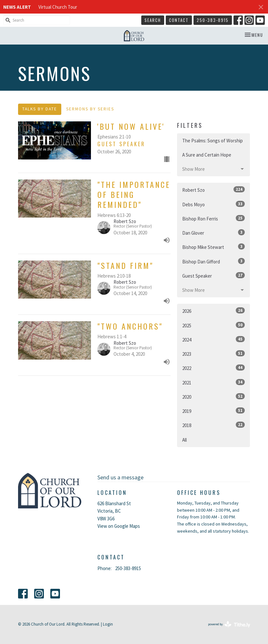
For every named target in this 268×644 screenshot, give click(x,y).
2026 (214, 311)
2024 (214, 339)
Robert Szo (214, 190)
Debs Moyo (214, 204)
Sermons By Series (90, 109)
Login (108, 624)
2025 (214, 325)
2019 (214, 411)
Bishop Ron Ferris (214, 218)
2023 (214, 354)
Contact (179, 20)
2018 (214, 425)
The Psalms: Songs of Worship (213, 141)
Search (153, 20)
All (184, 440)
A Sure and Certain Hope (207, 155)
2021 (214, 382)
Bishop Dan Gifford (214, 261)
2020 (214, 397)
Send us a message (120, 477)
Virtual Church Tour (58, 7)
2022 (214, 368)
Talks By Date (40, 109)
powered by (229, 624)
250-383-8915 (213, 20)
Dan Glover (214, 233)
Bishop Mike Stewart (214, 247)
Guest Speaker (214, 276)
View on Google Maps (119, 526)
